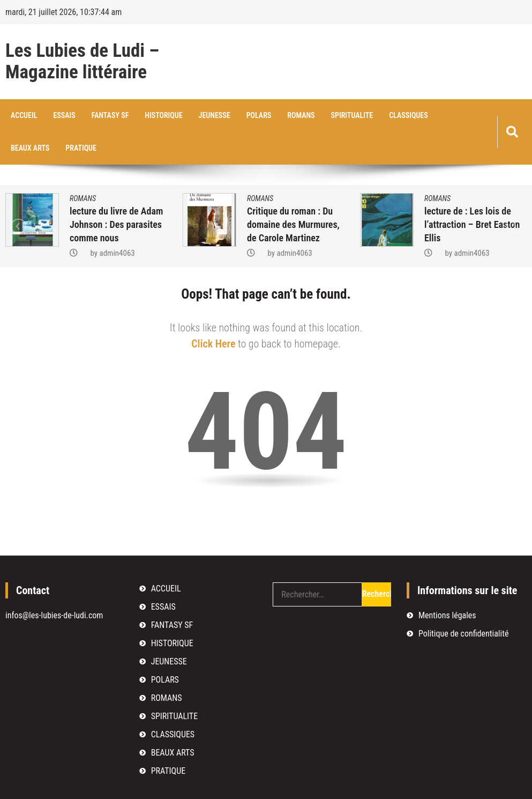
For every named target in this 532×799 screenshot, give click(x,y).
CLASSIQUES (409, 115)
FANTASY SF (110, 115)
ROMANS (301, 115)
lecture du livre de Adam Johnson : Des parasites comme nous (116, 224)
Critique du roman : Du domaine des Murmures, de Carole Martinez (293, 224)
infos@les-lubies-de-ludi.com (54, 615)
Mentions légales (447, 615)
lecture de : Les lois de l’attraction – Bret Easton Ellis (472, 224)
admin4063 (117, 253)
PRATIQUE (81, 148)
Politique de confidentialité (463, 634)
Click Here (213, 344)
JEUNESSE (215, 115)
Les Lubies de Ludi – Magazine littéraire (82, 62)
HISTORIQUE (163, 115)
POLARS (259, 115)
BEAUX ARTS (30, 148)
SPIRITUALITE (352, 115)
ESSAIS (64, 115)
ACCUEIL (24, 115)
